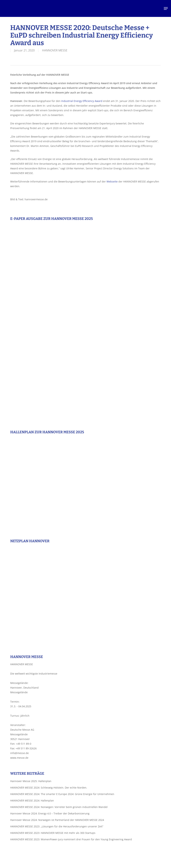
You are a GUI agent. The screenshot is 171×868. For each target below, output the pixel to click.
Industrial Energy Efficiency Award (82, 101)
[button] (166, 8)
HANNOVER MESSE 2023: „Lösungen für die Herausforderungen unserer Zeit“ (57, 826)
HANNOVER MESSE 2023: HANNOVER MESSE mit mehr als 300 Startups (53, 833)
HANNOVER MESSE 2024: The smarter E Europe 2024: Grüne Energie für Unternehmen (62, 794)
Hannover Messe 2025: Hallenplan (31, 781)
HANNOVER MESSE (55, 50)
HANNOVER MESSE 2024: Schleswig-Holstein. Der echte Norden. (49, 788)
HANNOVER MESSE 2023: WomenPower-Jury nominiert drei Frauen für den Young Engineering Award (71, 839)
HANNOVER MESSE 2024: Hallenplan (32, 800)
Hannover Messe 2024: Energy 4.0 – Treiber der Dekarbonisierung (50, 813)
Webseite (112, 181)
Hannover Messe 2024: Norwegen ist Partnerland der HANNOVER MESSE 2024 (57, 820)
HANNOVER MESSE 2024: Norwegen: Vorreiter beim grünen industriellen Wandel (59, 807)
